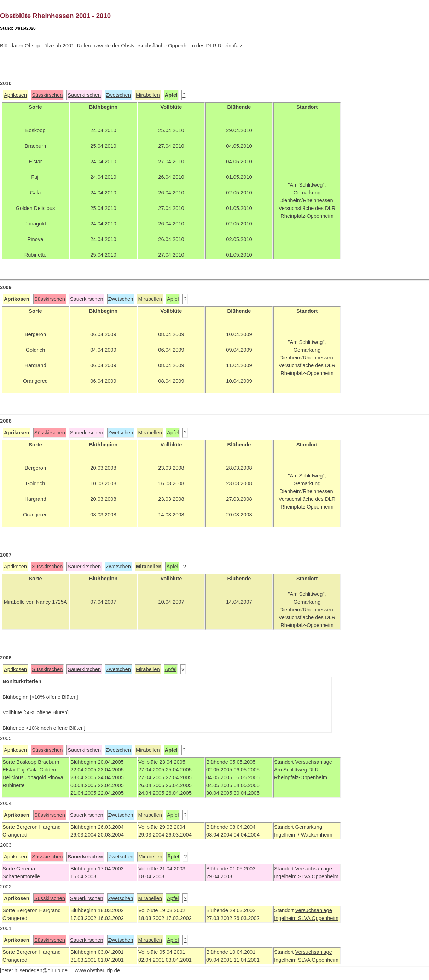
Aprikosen (15, 95)
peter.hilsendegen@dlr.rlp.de (34, 970)
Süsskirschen (47, 95)
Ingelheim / (287, 835)
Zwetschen (118, 95)
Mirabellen (148, 95)
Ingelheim (286, 876)
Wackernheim (317, 835)
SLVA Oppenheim (318, 876)
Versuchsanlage (313, 762)
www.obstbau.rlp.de (97, 970)
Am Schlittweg (291, 770)
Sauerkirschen (84, 95)
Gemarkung (309, 827)
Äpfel (173, 299)
